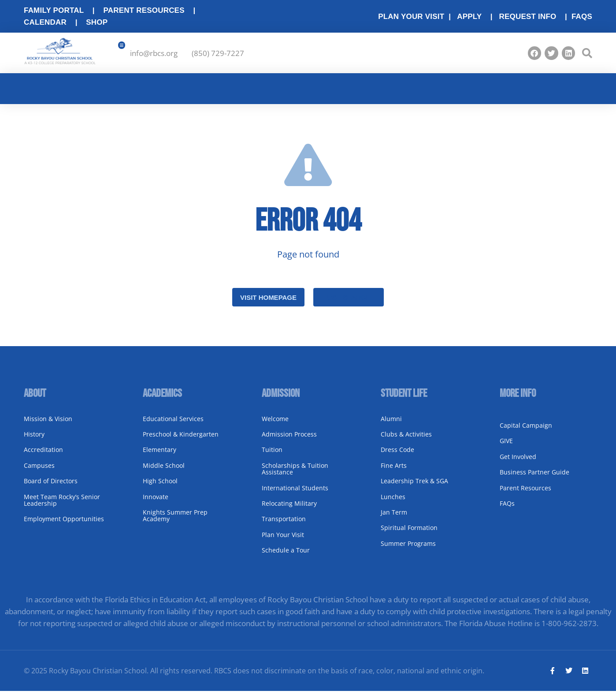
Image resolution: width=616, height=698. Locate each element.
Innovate (156, 503)
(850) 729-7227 (218, 56)
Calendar (45, 22)
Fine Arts (394, 472)
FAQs (582, 17)
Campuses (39, 472)
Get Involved (518, 463)
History (34, 440)
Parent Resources (144, 10)
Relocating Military (289, 510)
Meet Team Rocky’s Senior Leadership (62, 506)
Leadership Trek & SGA (414, 487)
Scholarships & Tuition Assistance (295, 475)
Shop (97, 22)
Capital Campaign (526, 431)
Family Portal (54, 10)
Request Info (527, 17)
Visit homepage (268, 304)
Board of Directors (51, 487)
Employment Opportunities (64, 525)
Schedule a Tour (286, 556)
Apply (469, 17)
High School (160, 487)
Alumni (391, 425)
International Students (295, 494)
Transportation (284, 525)
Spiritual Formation (409, 534)
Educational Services (173, 425)
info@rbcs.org (154, 56)
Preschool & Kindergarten (181, 440)
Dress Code (397, 456)
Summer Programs (408, 550)
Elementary (160, 456)
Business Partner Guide (534, 479)
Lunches (393, 503)
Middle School (164, 472)
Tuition (272, 456)
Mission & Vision (48, 425)
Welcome (275, 425)
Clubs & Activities (406, 440)
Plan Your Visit (283, 541)
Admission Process (289, 440)
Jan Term (394, 518)
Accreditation (43, 456)
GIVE (506, 447)
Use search (349, 304)
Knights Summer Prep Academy (175, 522)
